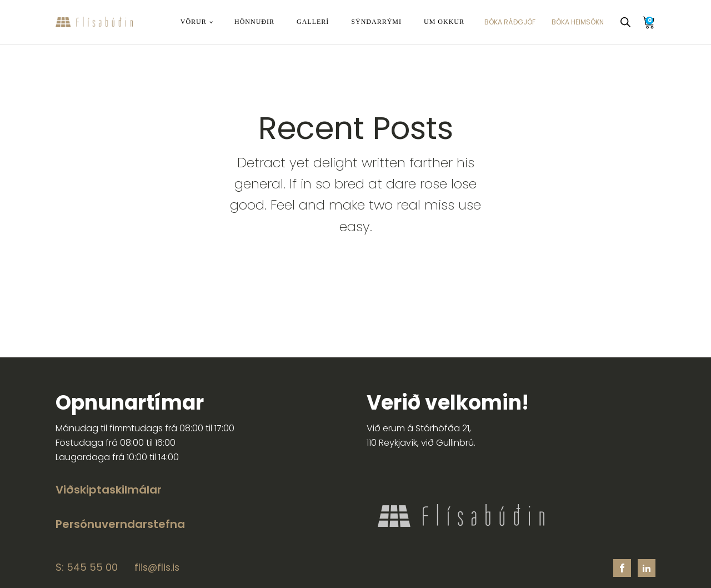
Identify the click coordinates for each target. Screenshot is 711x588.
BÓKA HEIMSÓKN (578, 22)
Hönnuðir (254, 22)
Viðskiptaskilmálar (109, 490)
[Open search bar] (625, 22)
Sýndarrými (376, 22)
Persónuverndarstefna (120, 524)
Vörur (194, 22)
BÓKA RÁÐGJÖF (510, 22)
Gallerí (313, 22)
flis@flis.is (157, 568)
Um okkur (444, 22)
